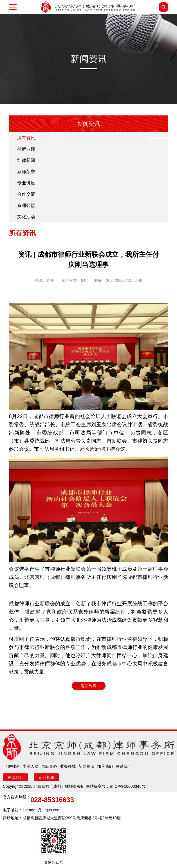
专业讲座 (26, 183)
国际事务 (49, 766)
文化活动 (26, 217)
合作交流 (26, 194)
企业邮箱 (46, 777)
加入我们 (105, 766)
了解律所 (12, 766)
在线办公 (15, 777)
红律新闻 (26, 160)
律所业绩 (26, 149)
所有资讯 (26, 138)
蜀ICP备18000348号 (127, 786)
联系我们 (124, 766)
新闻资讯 (86, 766)
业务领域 (68, 766)
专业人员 (31, 766)
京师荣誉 (26, 172)
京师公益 (26, 205)
